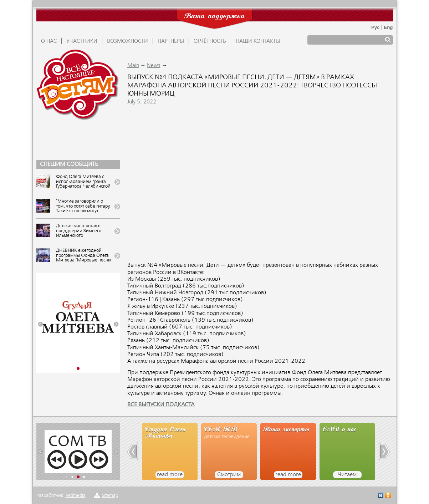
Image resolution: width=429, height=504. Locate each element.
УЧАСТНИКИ (82, 41)
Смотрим (229, 475)
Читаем (347, 475)
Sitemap (110, 496)
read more (170, 475)
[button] (40, 324)
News (154, 66)
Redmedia (76, 496)
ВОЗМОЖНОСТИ (127, 41)
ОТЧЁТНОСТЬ (210, 41)
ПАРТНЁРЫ (171, 41)
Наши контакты (258, 41)
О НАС (49, 41)
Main (133, 66)
